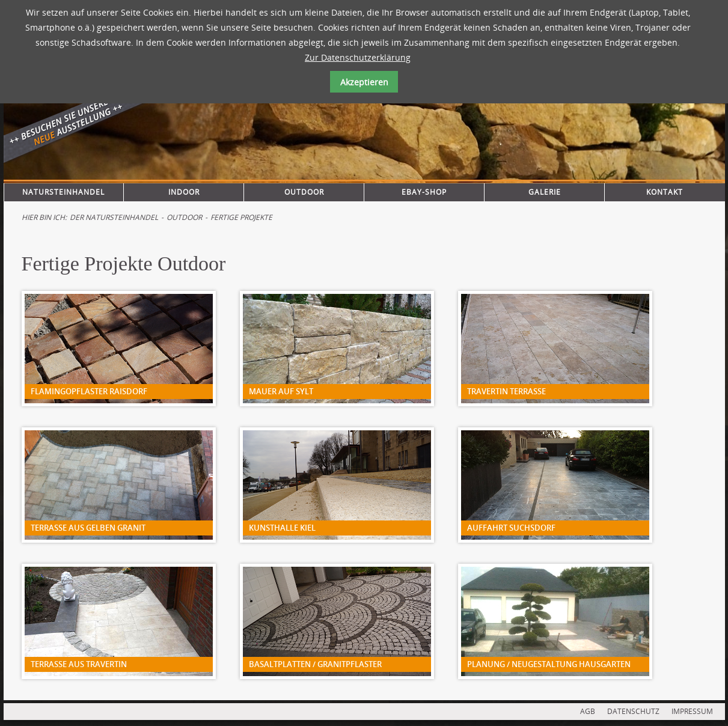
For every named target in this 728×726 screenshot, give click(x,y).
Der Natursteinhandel (114, 217)
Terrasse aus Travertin (79, 664)
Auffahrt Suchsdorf (511, 528)
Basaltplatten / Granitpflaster (315, 664)
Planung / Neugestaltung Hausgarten (549, 664)
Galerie (545, 192)
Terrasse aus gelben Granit (88, 528)
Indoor (184, 192)
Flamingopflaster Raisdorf (89, 391)
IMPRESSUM (692, 711)
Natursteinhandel (63, 192)
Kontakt (665, 192)
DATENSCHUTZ (633, 711)
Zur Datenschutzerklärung (358, 57)
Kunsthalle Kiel (282, 528)
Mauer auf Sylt (281, 391)
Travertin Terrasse (506, 391)
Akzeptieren (364, 82)
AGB (588, 711)
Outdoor (304, 192)
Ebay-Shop (424, 192)
